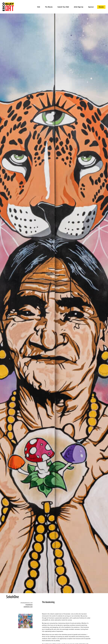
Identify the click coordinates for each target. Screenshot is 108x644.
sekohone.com (28, 607)
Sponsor (91, 7)
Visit (39, 7)
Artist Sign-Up (79, 7)
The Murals (49, 7)
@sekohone (29, 605)
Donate (101, 7)
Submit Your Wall (63, 7)
